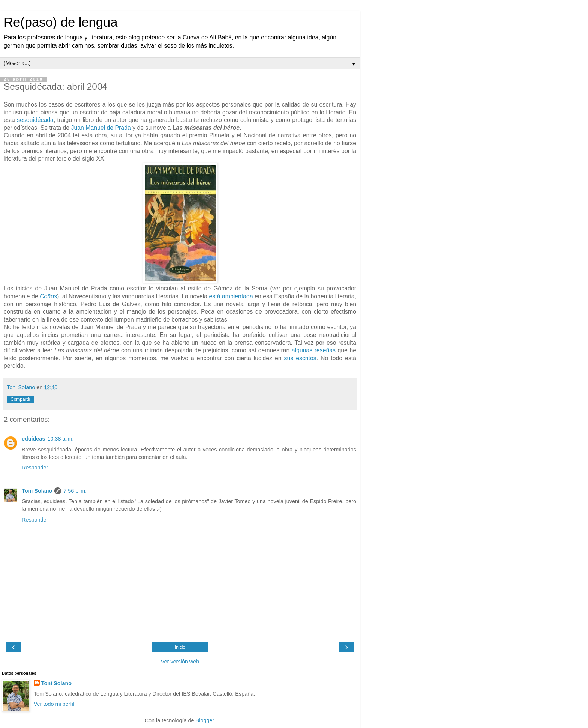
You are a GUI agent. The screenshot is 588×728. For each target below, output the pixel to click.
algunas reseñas (314, 350)
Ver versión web (180, 662)
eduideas (33, 439)
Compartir (20, 399)
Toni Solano (37, 491)
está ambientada (231, 296)
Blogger (205, 720)
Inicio (180, 647)
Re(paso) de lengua (61, 22)
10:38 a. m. (60, 439)
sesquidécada (35, 120)
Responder (35, 468)
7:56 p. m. (75, 491)
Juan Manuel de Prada (101, 128)
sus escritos (300, 358)
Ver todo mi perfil (54, 704)
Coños (48, 296)
